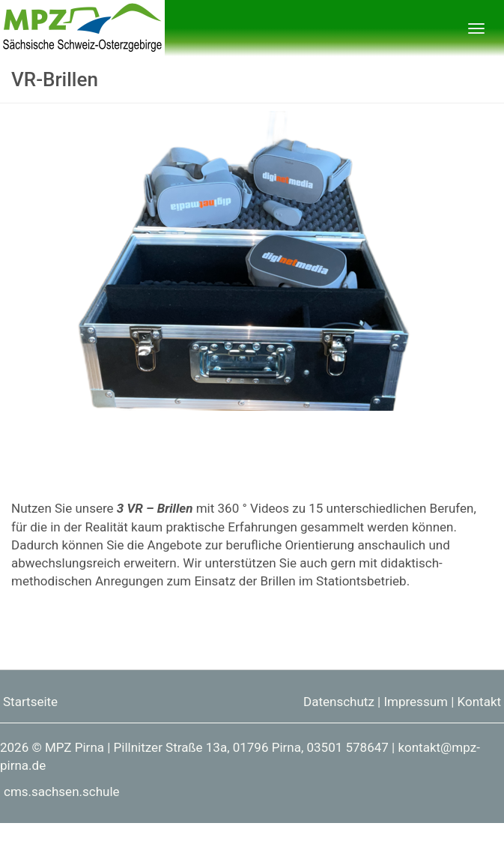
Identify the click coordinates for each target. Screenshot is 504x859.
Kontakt (480, 702)
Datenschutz (339, 702)
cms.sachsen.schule (62, 792)
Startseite (30, 702)
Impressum (416, 702)
